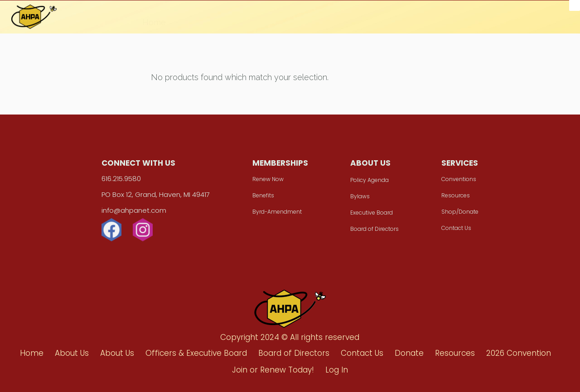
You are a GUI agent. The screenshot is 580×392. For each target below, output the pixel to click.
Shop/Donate (460, 212)
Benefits (263, 195)
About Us (198, 18)
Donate (245, 19)
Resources (295, 19)
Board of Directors (375, 229)
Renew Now (268, 179)
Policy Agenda (370, 180)
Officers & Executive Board (196, 353)
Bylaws (360, 196)
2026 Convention (362, 21)
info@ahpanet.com (134, 210)
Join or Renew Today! (451, 22)
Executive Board (372, 213)
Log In (337, 370)
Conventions (459, 179)
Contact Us (456, 228)
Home (154, 17)
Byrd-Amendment (277, 212)
